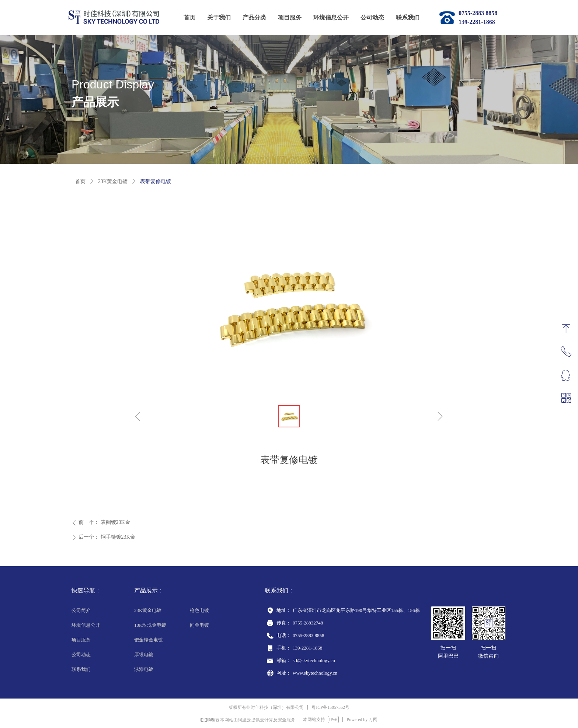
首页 (80, 181)
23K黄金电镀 (113, 181)
